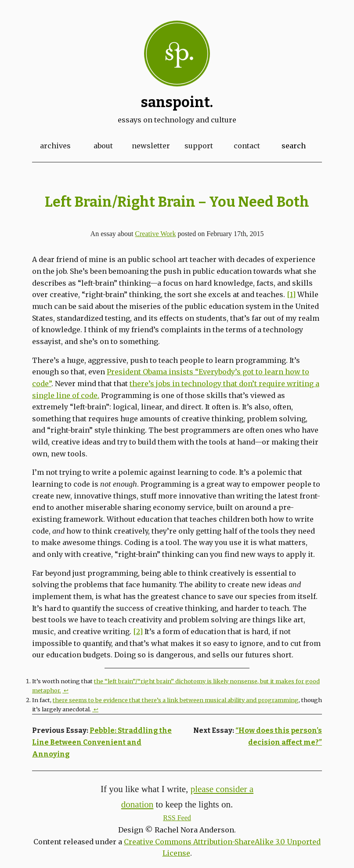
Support (199, 146)
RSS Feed (177, 818)
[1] (291, 294)
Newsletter (151, 146)
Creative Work (155, 234)
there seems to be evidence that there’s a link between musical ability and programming (176, 700)
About (103, 146)
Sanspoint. (177, 102)
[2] (138, 631)
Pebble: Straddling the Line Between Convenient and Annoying (102, 742)
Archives (55, 146)
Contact (247, 146)
